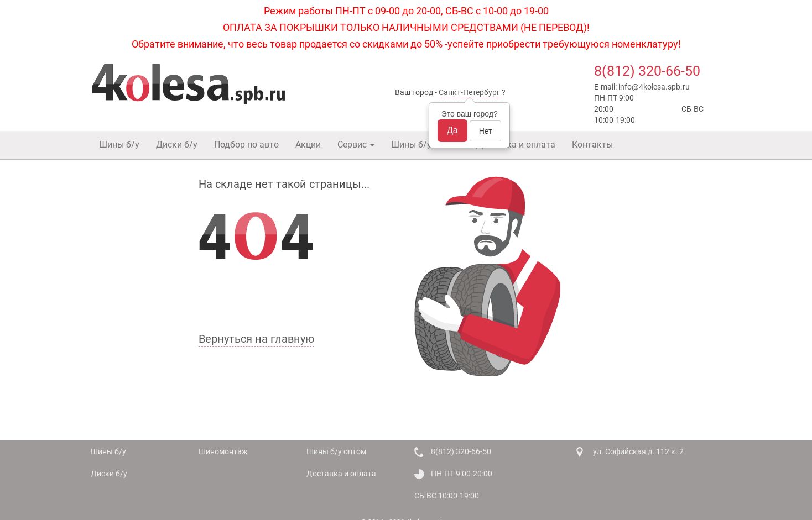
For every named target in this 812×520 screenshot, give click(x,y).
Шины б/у (119, 145)
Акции (308, 145)
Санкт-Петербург (469, 92)
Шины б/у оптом (425, 145)
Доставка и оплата (516, 145)
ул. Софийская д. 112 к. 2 (638, 451)
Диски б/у (177, 145)
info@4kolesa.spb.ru (654, 87)
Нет (486, 131)
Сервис (356, 145)
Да (452, 130)
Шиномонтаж (223, 451)
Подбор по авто (246, 145)
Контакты (592, 145)
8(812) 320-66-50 (647, 71)
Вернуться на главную (256, 339)
